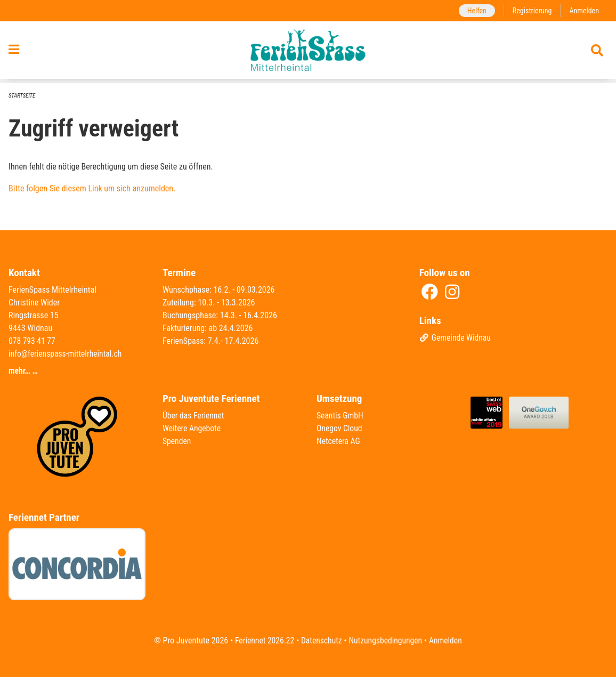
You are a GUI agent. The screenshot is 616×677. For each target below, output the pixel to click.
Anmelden (584, 10)
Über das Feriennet (194, 416)
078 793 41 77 (33, 341)
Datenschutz (321, 640)
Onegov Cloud (340, 428)
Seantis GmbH (341, 416)
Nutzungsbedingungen (386, 640)
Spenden (177, 441)
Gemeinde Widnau (456, 338)
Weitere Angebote (192, 428)
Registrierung (531, 10)
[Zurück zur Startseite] (308, 52)
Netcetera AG (339, 441)
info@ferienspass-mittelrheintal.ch (67, 354)
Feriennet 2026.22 (263, 640)
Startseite (22, 96)
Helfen (475, 10)
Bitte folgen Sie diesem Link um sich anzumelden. (92, 189)
